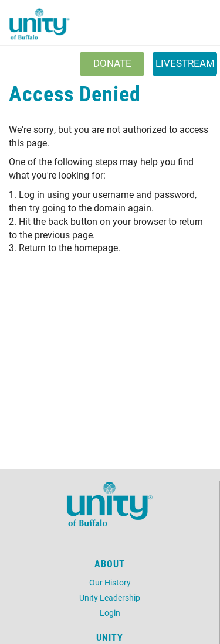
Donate (112, 63)
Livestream (185, 63)
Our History (110, 582)
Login (110, 613)
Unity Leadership (110, 597)
